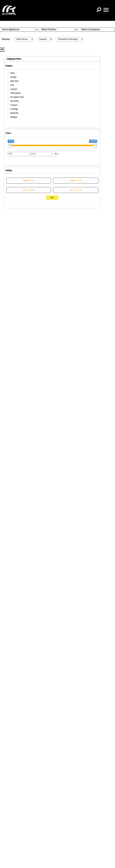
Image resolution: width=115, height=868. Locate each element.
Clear (52, 198)
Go (56, 154)
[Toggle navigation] (106, 10)
